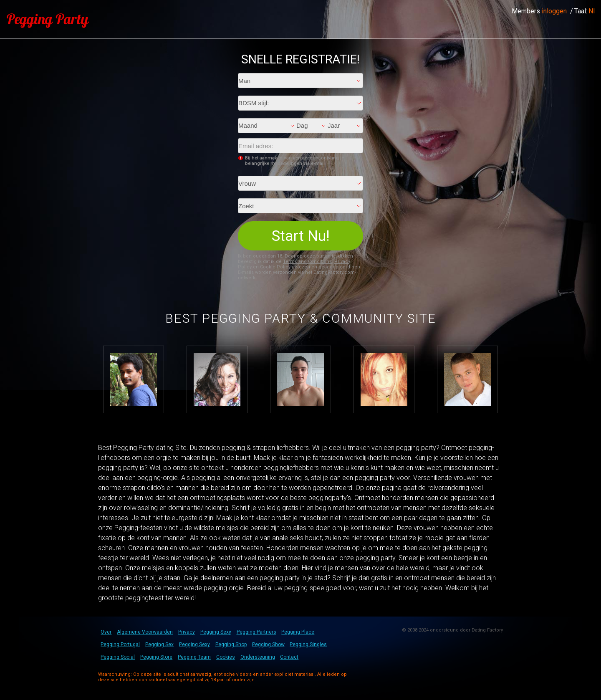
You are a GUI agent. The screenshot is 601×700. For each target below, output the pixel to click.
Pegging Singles (308, 644)
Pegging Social (118, 657)
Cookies (226, 657)
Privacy (187, 632)
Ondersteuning (258, 657)
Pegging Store (156, 657)
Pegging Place (298, 632)
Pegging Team (194, 657)
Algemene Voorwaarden (145, 632)
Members (539, 11)
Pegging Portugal (120, 644)
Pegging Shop (231, 644)
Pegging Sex (159, 644)
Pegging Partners (256, 632)
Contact (289, 657)
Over (106, 632)
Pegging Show (268, 644)
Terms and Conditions (307, 262)
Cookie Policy (275, 267)
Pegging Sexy (216, 632)
